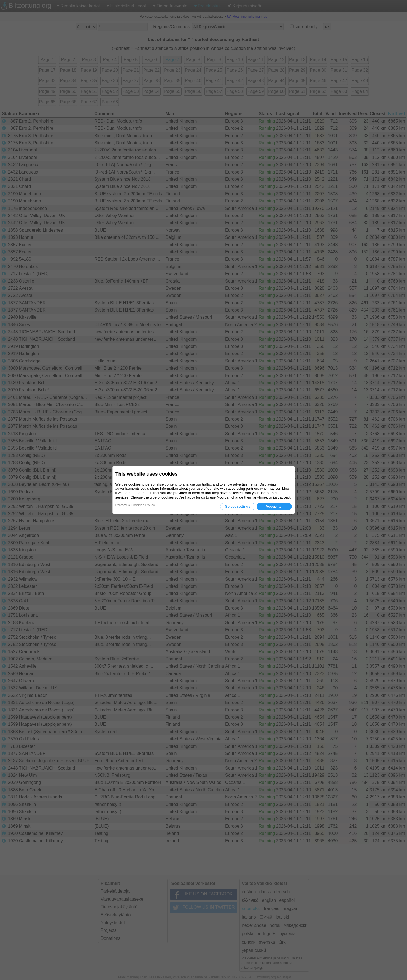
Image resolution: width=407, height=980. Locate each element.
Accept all (274, 506)
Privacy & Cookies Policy (135, 505)
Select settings (238, 506)
